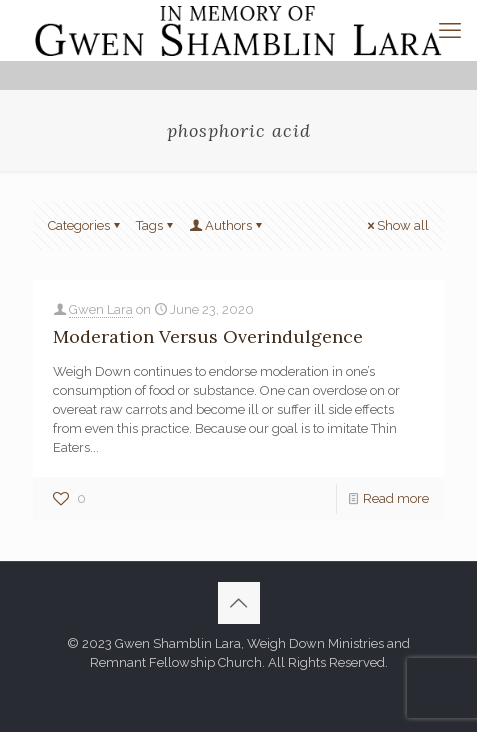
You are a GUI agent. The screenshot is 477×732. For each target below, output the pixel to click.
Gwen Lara (101, 309)
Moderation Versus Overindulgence (208, 336)
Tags (156, 225)
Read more (396, 498)
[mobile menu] (450, 30)
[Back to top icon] (239, 603)
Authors (227, 225)
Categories (85, 225)
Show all (396, 225)
